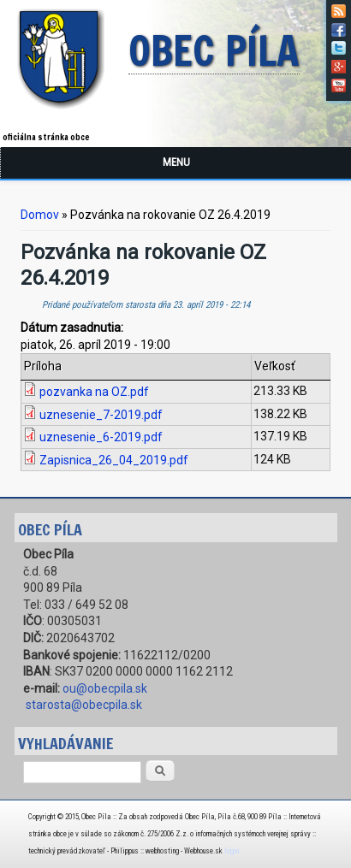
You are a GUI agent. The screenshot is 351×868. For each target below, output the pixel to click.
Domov (40, 215)
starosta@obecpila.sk (84, 705)
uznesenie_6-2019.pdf (101, 437)
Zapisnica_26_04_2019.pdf (114, 460)
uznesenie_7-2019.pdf (101, 415)
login (232, 851)
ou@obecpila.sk (105, 688)
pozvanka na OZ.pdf (94, 392)
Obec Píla (214, 52)
